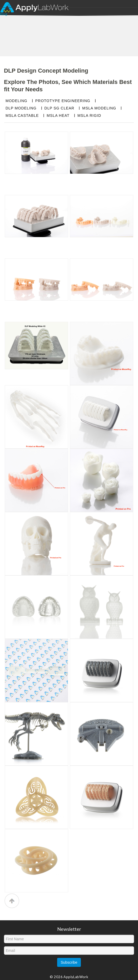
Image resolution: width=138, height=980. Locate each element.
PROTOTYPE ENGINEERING (63, 101)
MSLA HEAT (58, 115)
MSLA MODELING (99, 108)
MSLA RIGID (89, 115)
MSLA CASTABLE (22, 115)
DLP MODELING (21, 108)
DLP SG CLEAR (60, 108)
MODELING (16, 101)
